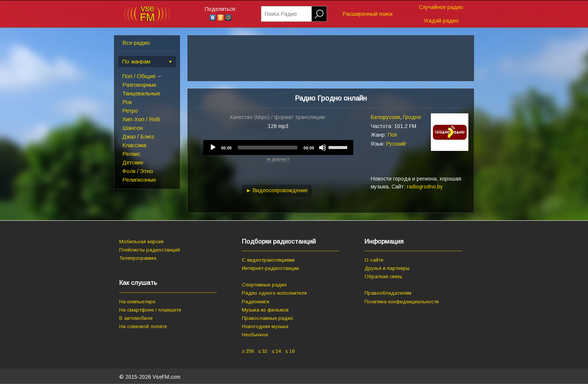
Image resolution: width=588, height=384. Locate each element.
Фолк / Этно (138, 171)
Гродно (412, 117)
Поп (392, 135)
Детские (133, 162)
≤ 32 (263, 351)
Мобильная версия (141, 242)
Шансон (133, 128)
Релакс (131, 154)
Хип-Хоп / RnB (141, 119)
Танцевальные (141, 93)
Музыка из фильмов (265, 310)
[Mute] (322, 148)
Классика (134, 145)
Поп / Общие (139, 76)
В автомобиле (136, 318)
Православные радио (268, 318)
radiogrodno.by (425, 187)
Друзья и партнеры (387, 268)
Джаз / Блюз (138, 136)
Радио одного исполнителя (274, 293)
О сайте (374, 260)
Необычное (255, 335)
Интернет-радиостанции (270, 268)
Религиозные (139, 180)
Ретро (130, 111)
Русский (396, 144)
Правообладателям (388, 293)
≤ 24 (276, 351)
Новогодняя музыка (265, 326)
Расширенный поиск (368, 14)
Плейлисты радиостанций (150, 250)
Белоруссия (385, 117)
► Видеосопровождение (277, 190)
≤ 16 (290, 351)
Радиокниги (256, 302)
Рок (127, 102)
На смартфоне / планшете (150, 310)
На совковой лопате (143, 326)
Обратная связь (383, 276)
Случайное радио (441, 7)
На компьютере (137, 302)
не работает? (278, 159)
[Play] (213, 148)
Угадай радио (441, 21)
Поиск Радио (281, 14)
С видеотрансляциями (268, 260)
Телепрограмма (138, 258)
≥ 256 (248, 351)
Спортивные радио (264, 285)
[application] (278, 148)
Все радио (136, 43)
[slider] (268, 148)
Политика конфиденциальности (402, 302)
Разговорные (139, 85)
